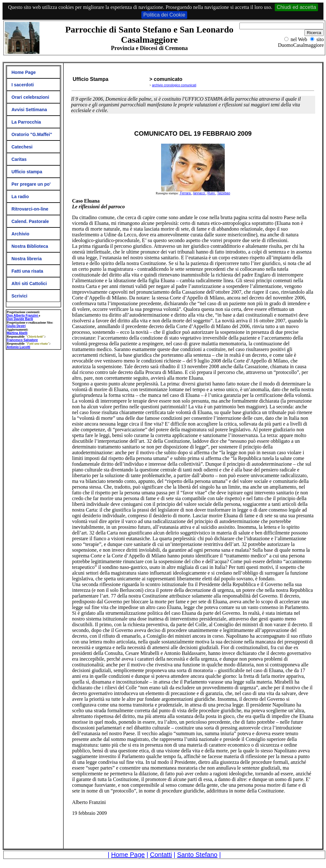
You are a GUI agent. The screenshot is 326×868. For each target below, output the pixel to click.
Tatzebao (224, 193)
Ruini (212, 193)
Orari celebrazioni (30, 97)
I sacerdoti (23, 85)
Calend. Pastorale (30, 221)
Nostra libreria (27, 259)
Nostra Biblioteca (30, 246)
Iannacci (200, 193)
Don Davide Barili (20, 319)
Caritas (19, 159)
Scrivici (19, 296)
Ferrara (185, 193)
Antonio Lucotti (18, 347)
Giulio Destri (16, 326)
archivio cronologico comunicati (174, 85)
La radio (20, 197)
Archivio (20, 234)
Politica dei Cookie (164, 15)
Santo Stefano (197, 855)
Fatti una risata (27, 271)
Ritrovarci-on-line (30, 209)
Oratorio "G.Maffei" (32, 134)
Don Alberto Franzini (23, 316)
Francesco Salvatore (22, 340)
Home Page (24, 72)
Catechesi (22, 147)
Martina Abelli (17, 333)
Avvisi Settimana (29, 110)
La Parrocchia (26, 122)
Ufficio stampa (27, 172)
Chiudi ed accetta (296, 7)
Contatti (161, 855)
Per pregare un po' (31, 184)
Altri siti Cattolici (29, 283)
